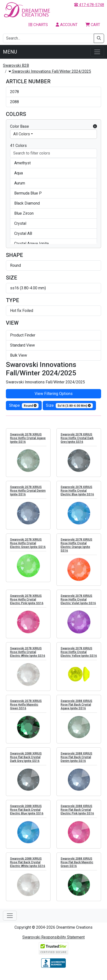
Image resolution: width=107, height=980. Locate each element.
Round (15, 265)
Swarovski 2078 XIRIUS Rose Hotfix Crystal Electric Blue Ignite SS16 (77, 493)
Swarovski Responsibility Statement (53, 937)
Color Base (53, 126)
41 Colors (18, 146)
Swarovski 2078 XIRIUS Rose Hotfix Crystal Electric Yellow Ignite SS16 (79, 655)
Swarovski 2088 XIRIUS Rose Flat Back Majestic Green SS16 (77, 865)
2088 (14, 102)
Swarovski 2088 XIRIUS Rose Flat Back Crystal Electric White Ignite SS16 (28, 865)
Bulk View (19, 355)
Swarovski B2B (16, 65)
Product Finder (23, 335)
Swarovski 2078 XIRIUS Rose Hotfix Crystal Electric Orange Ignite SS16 (76, 548)
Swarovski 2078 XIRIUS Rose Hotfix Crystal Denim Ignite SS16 (28, 493)
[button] (95, 126)
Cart (93, 25)
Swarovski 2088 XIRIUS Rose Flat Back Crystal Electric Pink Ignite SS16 (77, 812)
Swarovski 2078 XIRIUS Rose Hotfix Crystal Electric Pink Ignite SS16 (27, 602)
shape (24, 406)
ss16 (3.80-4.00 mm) (28, 288)
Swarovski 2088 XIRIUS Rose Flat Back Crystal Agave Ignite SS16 (76, 707)
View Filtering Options (54, 394)
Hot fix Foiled (22, 311)
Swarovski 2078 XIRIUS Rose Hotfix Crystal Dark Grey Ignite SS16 (77, 441)
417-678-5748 (89, 5)
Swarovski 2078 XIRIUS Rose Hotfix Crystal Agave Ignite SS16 (28, 441)
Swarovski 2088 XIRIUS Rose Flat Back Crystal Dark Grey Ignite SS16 (26, 760)
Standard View (22, 345)
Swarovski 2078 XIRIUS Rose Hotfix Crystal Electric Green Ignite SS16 (28, 546)
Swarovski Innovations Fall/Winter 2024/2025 (50, 71)
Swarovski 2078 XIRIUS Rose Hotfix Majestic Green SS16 (26, 707)
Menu (10, 52)
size (69, 406)
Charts (38, 25)
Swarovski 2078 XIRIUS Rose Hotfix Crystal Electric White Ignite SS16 (28, 655)
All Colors (22, 134)
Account (67, 25)
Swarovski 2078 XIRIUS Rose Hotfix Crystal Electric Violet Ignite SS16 (78, 602)
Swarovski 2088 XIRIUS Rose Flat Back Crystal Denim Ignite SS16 (76, 760)
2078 (14, 92)
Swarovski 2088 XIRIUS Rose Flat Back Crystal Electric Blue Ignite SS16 (27, 812)
